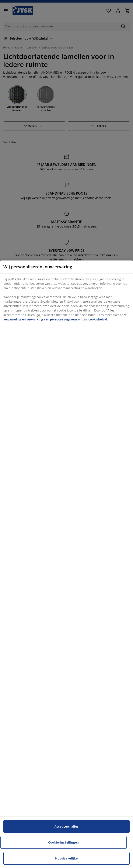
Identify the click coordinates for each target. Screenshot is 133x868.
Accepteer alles (67, 826)
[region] (66, 564)
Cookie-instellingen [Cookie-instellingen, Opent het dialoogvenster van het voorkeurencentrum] (64, 842)
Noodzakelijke (66, 858)
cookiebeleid (98, 319)
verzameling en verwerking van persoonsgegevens (40, 319)
